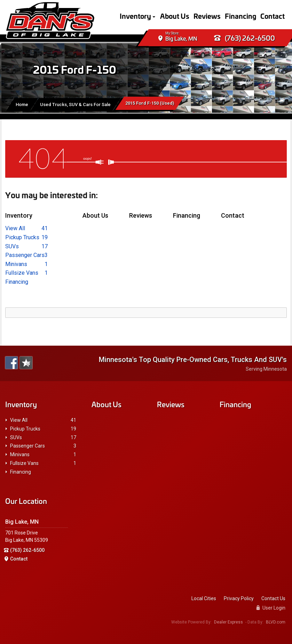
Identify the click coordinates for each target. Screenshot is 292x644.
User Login (271, 608)
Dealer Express (228, 622)
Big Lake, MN (181, 39)
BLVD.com (276, 622)
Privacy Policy (239, 598)
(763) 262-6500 (244, 38)
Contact (273, 16)
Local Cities (204, 598)
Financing (240, 16)
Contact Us (273, 598)
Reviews (207, 16)
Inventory (135, 16)
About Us (175, 16)
